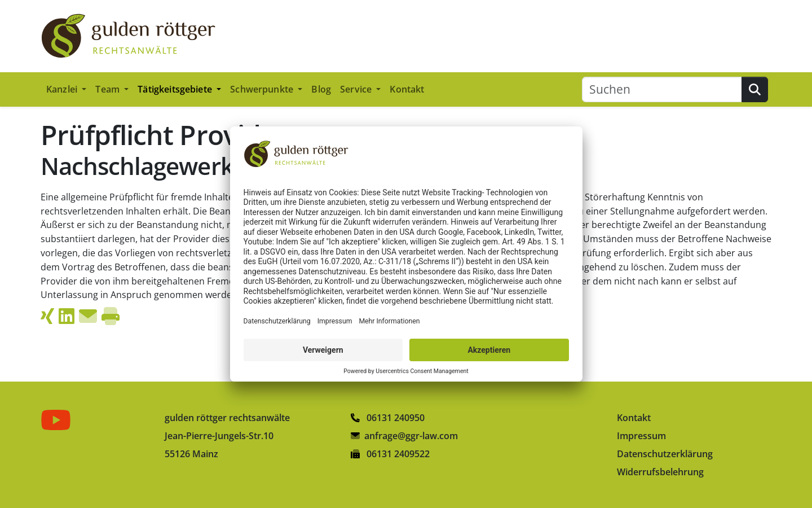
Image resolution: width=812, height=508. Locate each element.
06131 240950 (388, 418)
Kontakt (407, 89)
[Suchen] (662, 89)
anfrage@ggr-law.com (411, 436)
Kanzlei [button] (63, 89)
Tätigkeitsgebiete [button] (176, 89)
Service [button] (357, 89)
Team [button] (109, 89)
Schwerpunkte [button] (263, 89)
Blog (321, 89)
